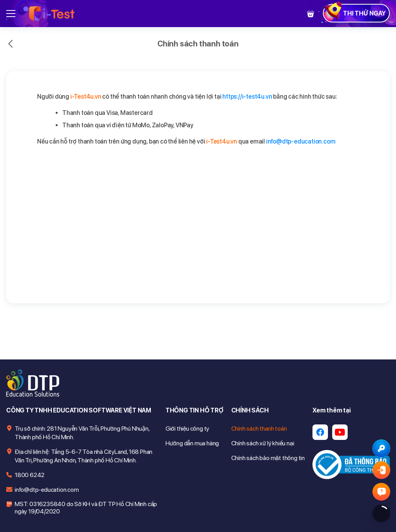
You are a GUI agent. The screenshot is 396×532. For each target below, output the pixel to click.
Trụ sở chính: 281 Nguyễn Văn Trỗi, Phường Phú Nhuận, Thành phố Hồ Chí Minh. (82, 433)
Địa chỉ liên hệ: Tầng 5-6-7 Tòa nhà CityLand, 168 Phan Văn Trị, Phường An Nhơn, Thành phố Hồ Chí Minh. (84, 456)
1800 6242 (30, 475)
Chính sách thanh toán (259, 429)
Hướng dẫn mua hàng (192, 443)
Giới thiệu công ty (187, 429)
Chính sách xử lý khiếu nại (263, 443)
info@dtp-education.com (301, 141)
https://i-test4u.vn (247, 97)
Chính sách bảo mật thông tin (268, 458)
